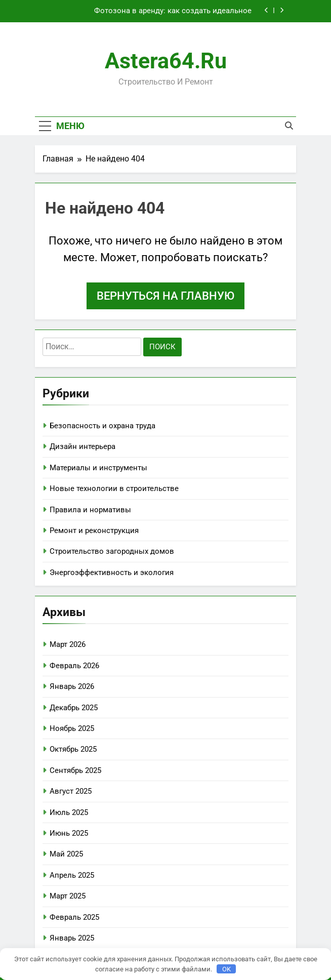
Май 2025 (66, 854)
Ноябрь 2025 (72, 728)
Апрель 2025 (72, 875)
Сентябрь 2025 (75, 770)
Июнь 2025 (69, 833)
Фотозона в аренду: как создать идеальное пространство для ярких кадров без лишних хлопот (158, 11)
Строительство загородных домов (112, 551)
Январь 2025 (72, 938)
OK (226, 969)
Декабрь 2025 (74, 708)
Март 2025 (68, 896)
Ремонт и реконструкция (94, 530)
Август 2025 (71, 791)
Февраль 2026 (74, 666)
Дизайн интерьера (82, 446)
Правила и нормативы (90, 510)
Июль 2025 (69, 812)
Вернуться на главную (165, 296)
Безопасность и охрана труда (102, 426)
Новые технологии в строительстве (114, 488)
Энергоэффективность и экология (112, 573)
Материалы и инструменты (98, 468)
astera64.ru (166, 61)
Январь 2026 (72, 686)
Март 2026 (68, 644)
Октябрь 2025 (73, 749)
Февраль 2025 (74, 917)
